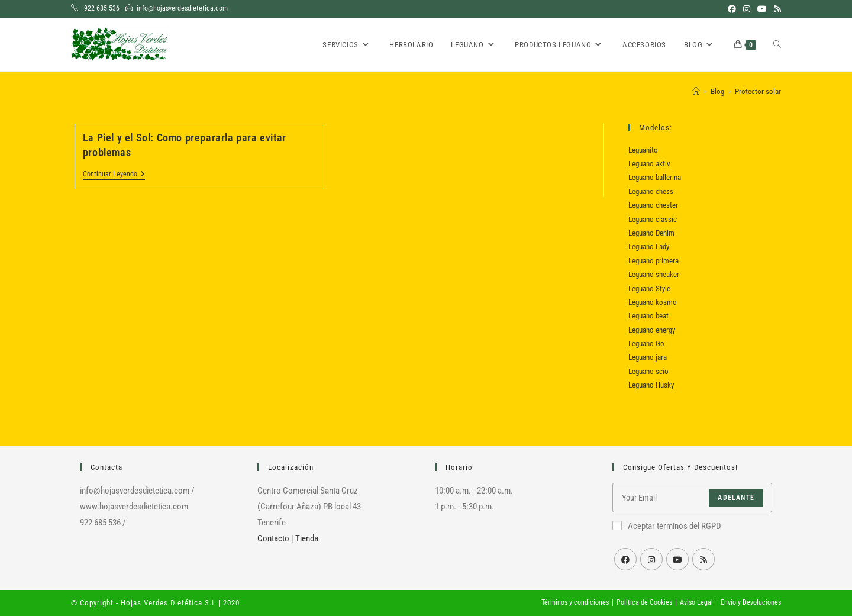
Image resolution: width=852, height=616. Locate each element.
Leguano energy (652, 330)
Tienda (307, 538)
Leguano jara (648, 357)
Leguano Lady (649, 246)
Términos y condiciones (575, 602)
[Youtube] (677, 559)
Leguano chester (653, 205)
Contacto (273, 538)
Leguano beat (648, 316)
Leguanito (643, 150)
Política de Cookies (644, 602)
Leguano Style (649, 288)
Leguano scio (648, 371)
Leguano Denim (651, 233)
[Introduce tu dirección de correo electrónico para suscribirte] (692, 498)
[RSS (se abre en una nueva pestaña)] (776, 9)
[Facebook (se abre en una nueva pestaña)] (732, 9)
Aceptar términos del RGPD (667, 526)
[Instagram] (651, 559)
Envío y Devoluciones (751, 602)
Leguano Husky (651, 385)
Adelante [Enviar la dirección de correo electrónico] (736, 498)
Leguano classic (653, 219)
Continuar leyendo (114, 175)
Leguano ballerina (655, 177)
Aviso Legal (696, 602)
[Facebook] (625, 559)
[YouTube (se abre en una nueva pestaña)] (762, 9)
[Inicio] (696, 91)
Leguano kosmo (653, 302)
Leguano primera (653, 261)
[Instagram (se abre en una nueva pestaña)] (747, 9)
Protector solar (758, 91)
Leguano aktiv (649, 164)
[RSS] (703, 559)
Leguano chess (651, 191)
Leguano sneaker (654, 274)
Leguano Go (646, 344)
